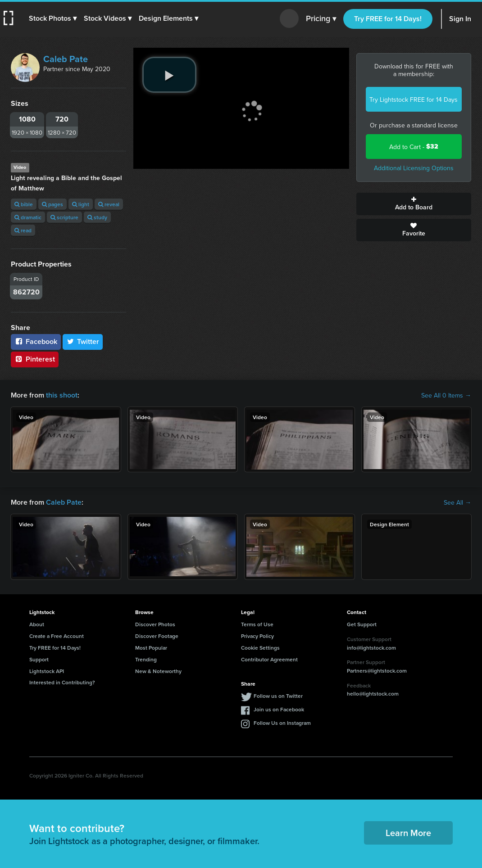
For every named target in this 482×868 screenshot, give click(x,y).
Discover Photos (155, 624)
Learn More (408, 833)
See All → (457, 502)
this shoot (62, 395)
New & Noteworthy (158, 671)
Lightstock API (47, 671)
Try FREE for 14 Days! (388, 19)
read (23, 230)
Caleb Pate (66, 59)
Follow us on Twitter (278, 696)
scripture (64, 217)
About (37, 624)
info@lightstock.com (371, 648)
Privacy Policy (257, 636)
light (81, 204)
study (97, 217)
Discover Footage (157, 636)
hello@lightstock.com (373, 694)
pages (52, 204)
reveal (109, 204)
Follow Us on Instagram (282, 723)
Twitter (83, 341)
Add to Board (414, 204)
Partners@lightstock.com (377, 671)
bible (24, 204)
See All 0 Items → (446, 395)
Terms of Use (257, 624)
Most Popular (151, 648)
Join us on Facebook (279, 709)
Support (39, 659)
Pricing (321, 19)
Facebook (36, 341)
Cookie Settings (260, 648)
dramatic (28, 217)
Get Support (362, 624)
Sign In (460, 19)
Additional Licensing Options (414, 168)
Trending (146, 659)
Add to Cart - (414, 147)
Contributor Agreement (269, 659)
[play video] (169, 75)
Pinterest (35, 359)
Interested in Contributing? (62, 682)
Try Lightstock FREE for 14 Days (414, 99)
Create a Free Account (57, 636)
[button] (53, 18)
